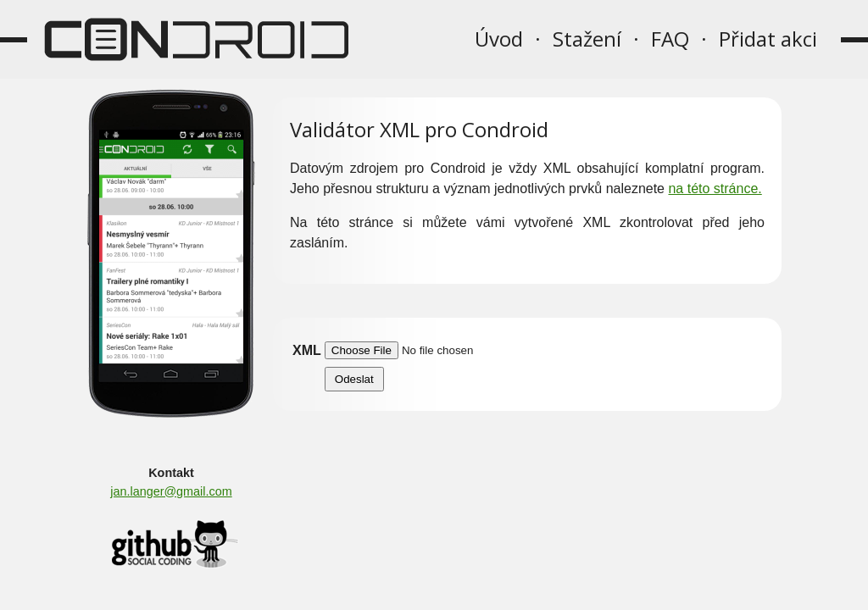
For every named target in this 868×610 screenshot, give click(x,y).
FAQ (670, 39)
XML (307, 350)
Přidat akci (768, 39)
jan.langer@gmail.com (171, 491)
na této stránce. (715, 189)
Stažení (587, 39)
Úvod (499, 39)
